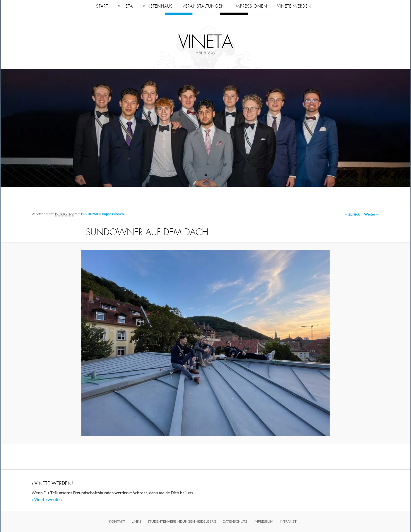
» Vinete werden (47, 499)
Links (136, 521)
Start (102, 6)
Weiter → (372, 214)
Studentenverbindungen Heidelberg (182, 521)
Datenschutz (235, 521)
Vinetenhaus (158, 6)
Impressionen (251, 6)
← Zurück (352, 214)
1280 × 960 (89, 214)
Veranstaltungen (204, 6)
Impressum (264, 521)
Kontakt (117, 521)
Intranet (288, 521)
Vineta (206, 42)
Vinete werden (294, 6)
